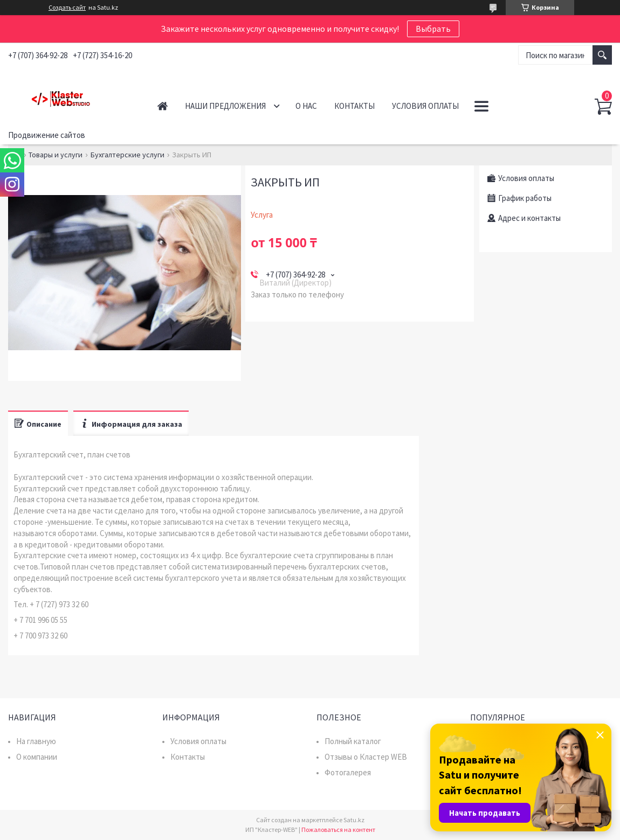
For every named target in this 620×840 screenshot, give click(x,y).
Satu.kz (354, 820)
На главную (36, 741)
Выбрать (433, 29)
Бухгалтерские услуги (128, 155)
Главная (163, 106)
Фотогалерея (348, 772)
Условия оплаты (425, 106)
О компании (37, 757)
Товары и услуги (56, 155)
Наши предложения (225, 106)
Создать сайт (67, 8)
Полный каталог (353, 741)
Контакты (354, 106)
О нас (306, 106)
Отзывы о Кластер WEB (366, 757)
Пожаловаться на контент (338, 829)
